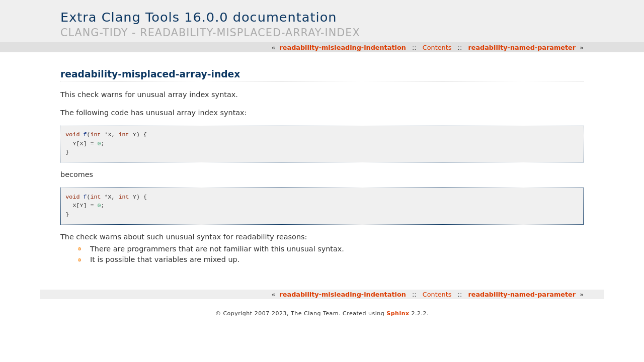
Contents (437, 48)
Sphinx (398, 313)
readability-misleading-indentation (343, 48)
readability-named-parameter (522, 48)
